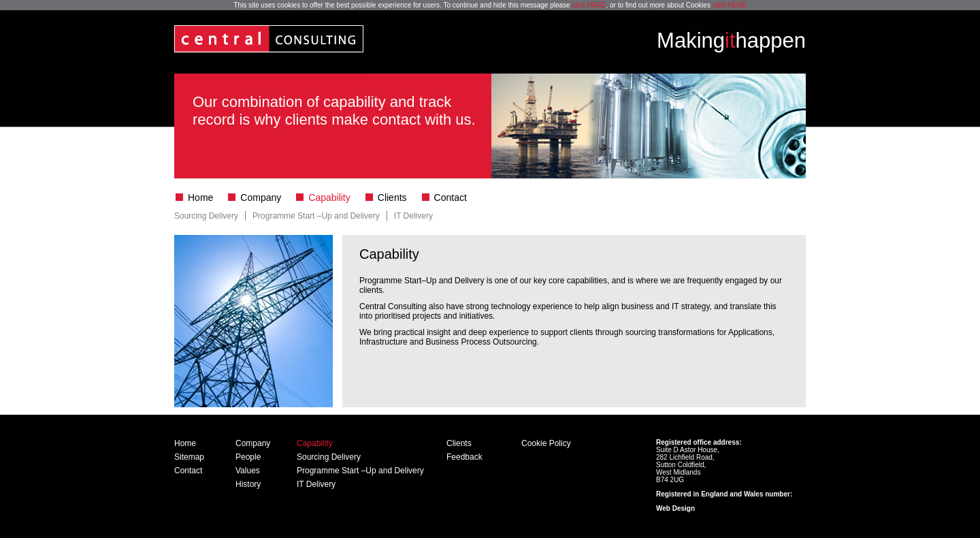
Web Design (675, 508)
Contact (451, 197)
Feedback (464, 457)
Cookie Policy (546, 443)
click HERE (589, 5)
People (248, 457)
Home (200, 197)
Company (261, 197)
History (248, 484)
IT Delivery (413, 216)
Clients (392, 197)
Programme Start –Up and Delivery (316, 216)
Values (248, 471)
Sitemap (189, 457)
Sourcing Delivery (206, 216)
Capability (329, 197)
